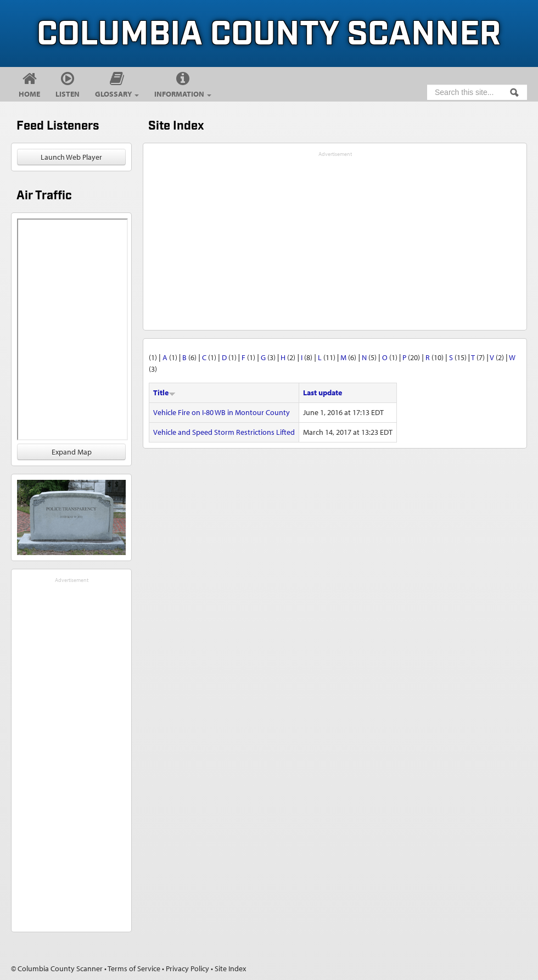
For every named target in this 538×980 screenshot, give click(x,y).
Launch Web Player (71, 157)
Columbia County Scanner (269, 35)
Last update (323, 393)
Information (183, 94)
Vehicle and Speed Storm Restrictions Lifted (224, 432)
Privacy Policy (187, 968)
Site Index (230, 968)
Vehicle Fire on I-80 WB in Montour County (222, 412)
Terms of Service (134, 968)
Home (29, 94)
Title (164, 393)
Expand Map (72, 452)
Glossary (117, 94)
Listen (68, 94)
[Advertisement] (71, 751)
